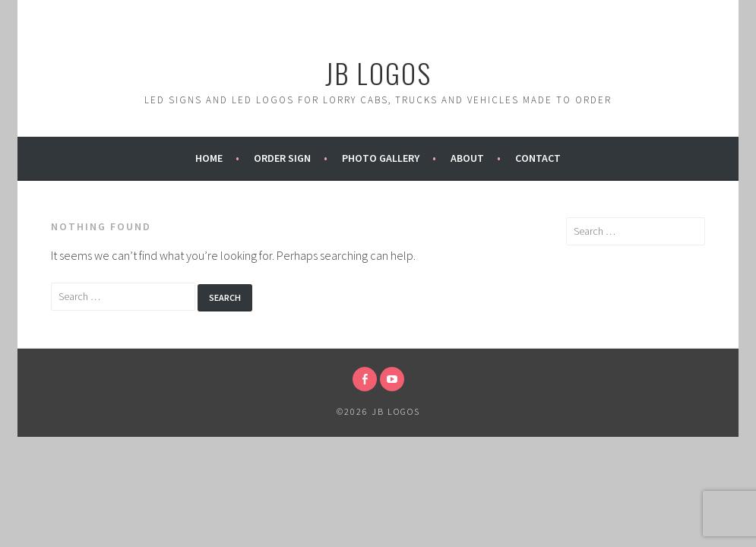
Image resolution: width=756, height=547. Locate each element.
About (467, 158)
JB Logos (378, 73)
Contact (538, 158)
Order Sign (282, 158)
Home (209, 158)
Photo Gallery (381, 158)
